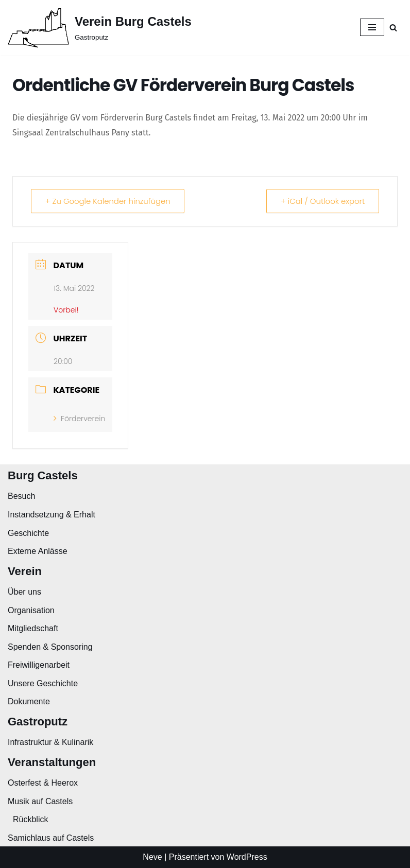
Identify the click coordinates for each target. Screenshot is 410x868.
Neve (152, 857)
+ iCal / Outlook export (322, 201)
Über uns (24, 592)
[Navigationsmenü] (372, 27)
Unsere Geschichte (43, 683)
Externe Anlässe (38, 551)
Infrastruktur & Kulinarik (50, 742)
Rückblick (30, 819)
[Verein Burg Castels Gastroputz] (100, 28)
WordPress (247, 857)
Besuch (21, 496)
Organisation (31, 610)
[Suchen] (393, 28)
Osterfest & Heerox (43, 783)
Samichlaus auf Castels (51, 838)
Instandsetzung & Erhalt (52, 515)
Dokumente (29, 701)
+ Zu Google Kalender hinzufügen (109, 201)
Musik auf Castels (40, 801)
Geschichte (28, 533)
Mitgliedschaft (33, 628)
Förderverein (79, 419)
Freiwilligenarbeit (39, 665)
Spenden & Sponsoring (50, 647)
